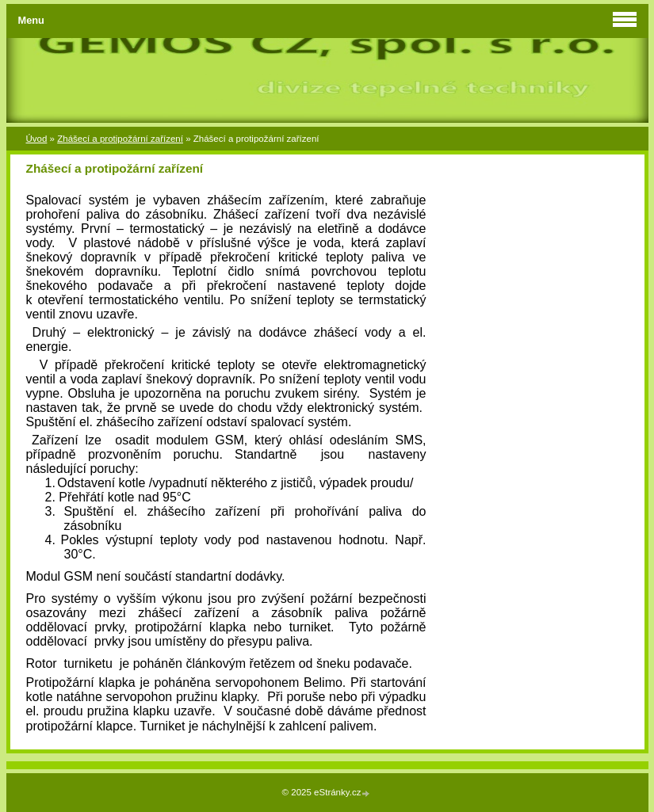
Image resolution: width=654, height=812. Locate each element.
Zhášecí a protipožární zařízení (120, 139)
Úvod (37, 139)
